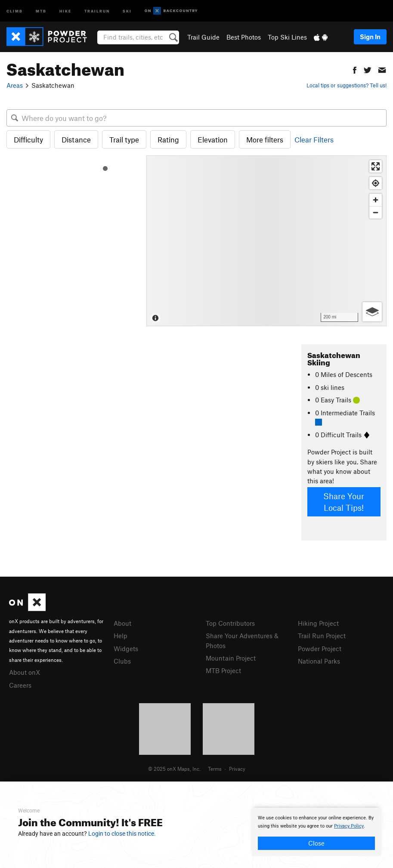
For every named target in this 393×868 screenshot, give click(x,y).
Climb (15, 11)
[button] (355, 69)
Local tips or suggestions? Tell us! (347, 85)
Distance (76, 139)
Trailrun (97, 11)
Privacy (237, 769)
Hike (65, 11)
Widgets (126, 649)
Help (121, 636)
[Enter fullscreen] (376, 166)
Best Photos (244, 37)
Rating (168, 139)
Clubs (122, 661)
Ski (127, 11)
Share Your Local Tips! (344, 502)
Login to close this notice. (122, 834)
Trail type (124, 139)
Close (316, 843)
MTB (41, 11)
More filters (265, 139)
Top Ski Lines (287, 37)
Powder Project (320, 649)
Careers (20, 685)
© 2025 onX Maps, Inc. (174, 769)
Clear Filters (314, 139)
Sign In (370, 37)
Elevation (213, 139)
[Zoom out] (376, 212)
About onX (25, 672)
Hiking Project (318, 623)
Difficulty (28, 139)
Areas (15, 85)
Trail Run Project (322, 636)
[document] (316, 832)
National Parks (319, 661)
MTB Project (223, 670)
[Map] (266, 241)
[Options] (372, 312)
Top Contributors (230, 623)
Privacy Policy (349, 826)
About (122, 623)
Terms (215, 769)
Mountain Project (231, 658)
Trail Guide (203, 37)
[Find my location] (376, 183)
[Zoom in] (376, 200)
